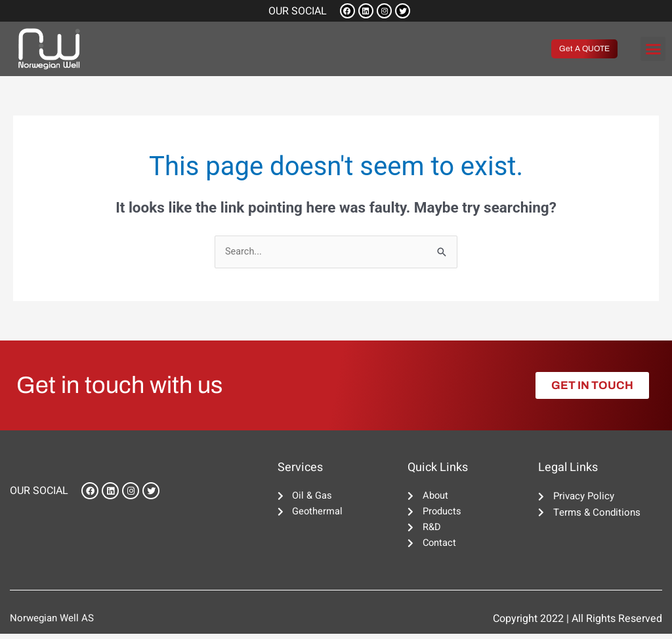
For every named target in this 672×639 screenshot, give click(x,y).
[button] (653, 51)
